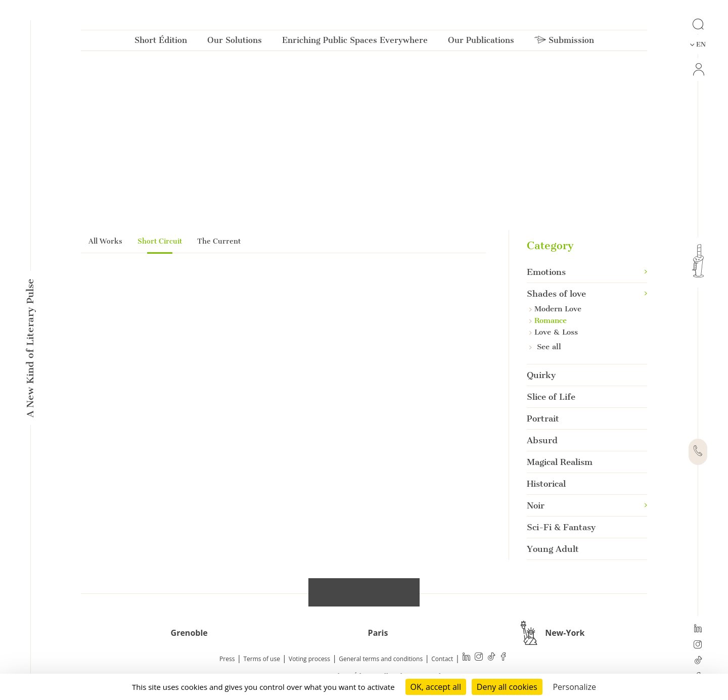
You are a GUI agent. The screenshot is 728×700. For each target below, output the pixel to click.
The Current (219, 241)
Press (227, 659)
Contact (442, 659)
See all (545, 347)
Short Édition (161, 42)
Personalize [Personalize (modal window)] (574, 687)
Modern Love (555, 309)
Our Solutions (235, 42)
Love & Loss (554, 332)
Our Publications (481, 42)
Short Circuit (160, 241)
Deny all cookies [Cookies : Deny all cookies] (507, 687)
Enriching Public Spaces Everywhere (355, 42)
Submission (564, 42)
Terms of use (262, 659)
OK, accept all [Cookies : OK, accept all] (436, 687)
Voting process (309, 659)
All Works (105, 241)
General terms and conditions (381, 659)
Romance (548, 320)
